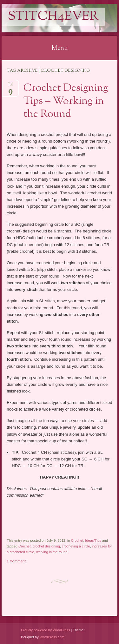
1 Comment (16, 561)
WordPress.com (52, 637)
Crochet (77, 540)
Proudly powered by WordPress (45, 630)
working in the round (52, 552)
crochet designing (46, 546)
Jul (10, 86)
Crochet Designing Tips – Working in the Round (66, 101)
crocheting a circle (76, 546)
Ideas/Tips (93, 540)
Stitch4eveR (53, 17)
